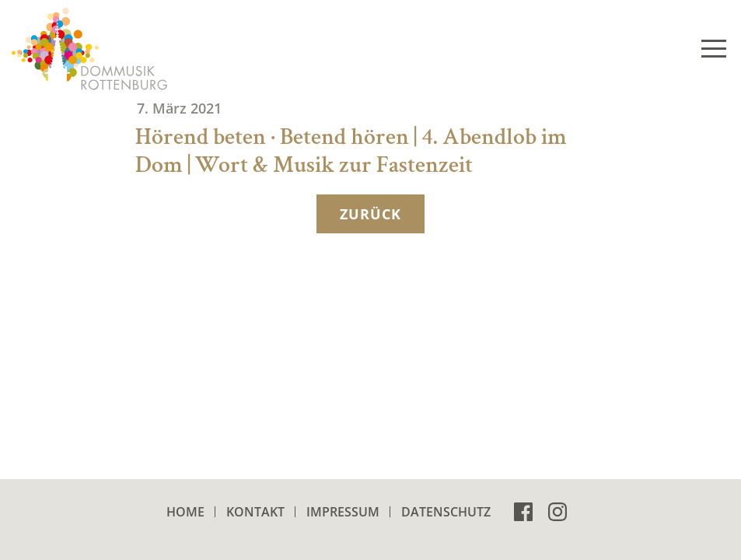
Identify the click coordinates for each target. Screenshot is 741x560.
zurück (370, 214)
